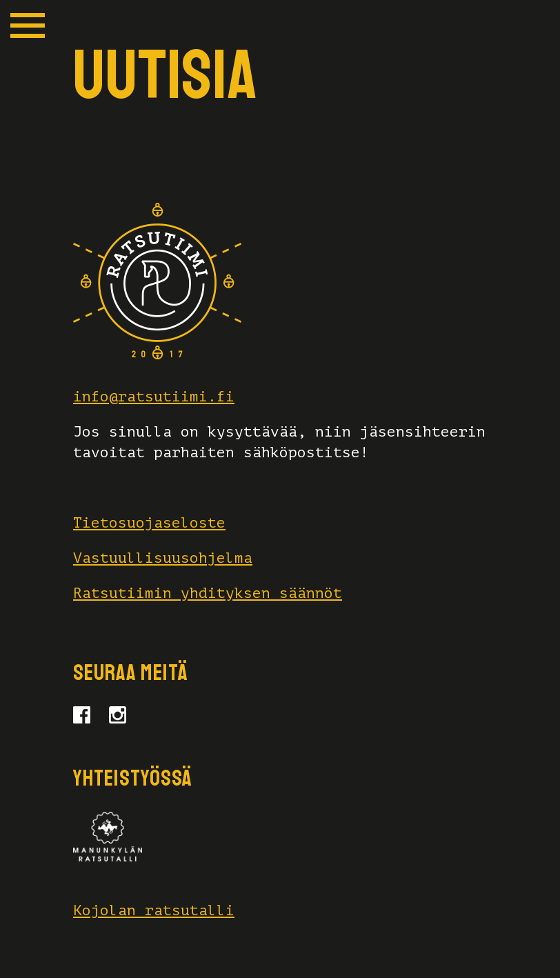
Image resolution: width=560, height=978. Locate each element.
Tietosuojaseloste (149, 523)
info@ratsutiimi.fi (154, 397)
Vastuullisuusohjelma (163, 558)
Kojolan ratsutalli (154, 910)
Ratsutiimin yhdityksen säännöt (208, 593)
